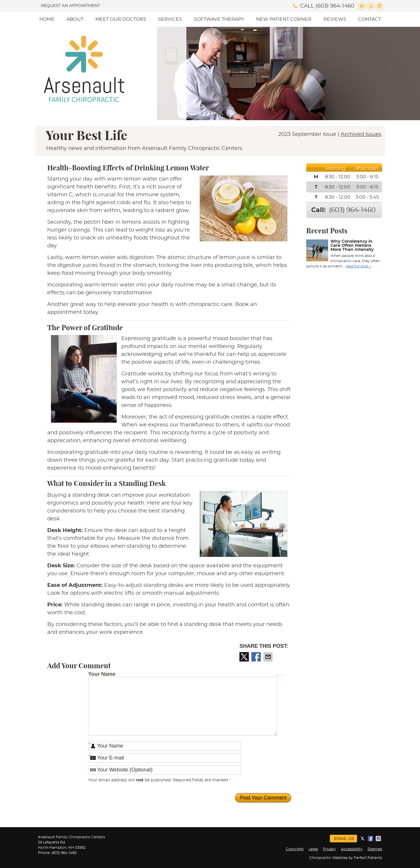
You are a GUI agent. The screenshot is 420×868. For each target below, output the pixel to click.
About (75, 19)
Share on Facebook (257, 657)
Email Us (344, 839)
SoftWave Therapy (219, 19)
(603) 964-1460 (335, 6)
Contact (370, 19)
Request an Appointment (70, 6)
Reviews (335, 19)
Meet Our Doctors (121, 19)
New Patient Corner (284, 19)
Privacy (329, 849)
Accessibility (352, 849)
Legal (313, 849)
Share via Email (269, 657)
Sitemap (375, 849)
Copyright (295, 849)
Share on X (245, 657)
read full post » (358, 266)
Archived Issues (361, 134)
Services (170, 19)
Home (47, 19)
